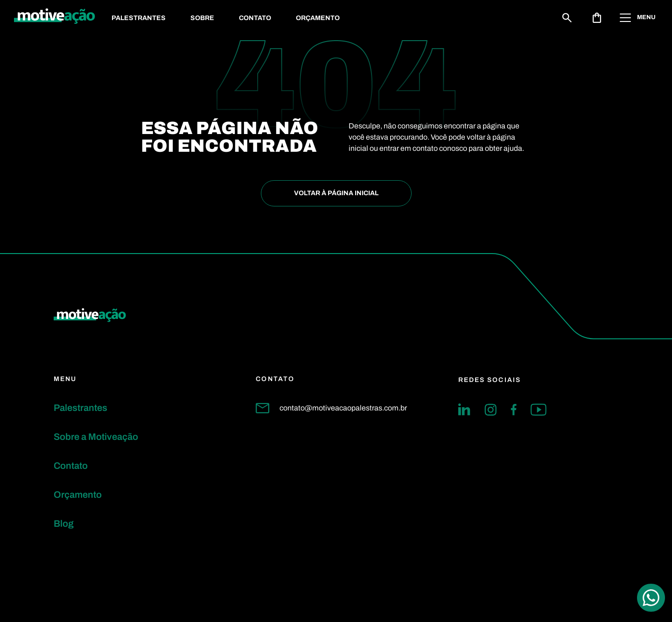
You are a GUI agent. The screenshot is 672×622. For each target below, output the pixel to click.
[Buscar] (567, 18)
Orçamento (318, 18)
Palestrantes (139, 18)
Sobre (202, 18)
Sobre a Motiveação (96, 437)
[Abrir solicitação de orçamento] (597, 18)
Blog (64, 523)
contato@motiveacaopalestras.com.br (331, 408)
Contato (255, 18)
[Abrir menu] (639, 18)
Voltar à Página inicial (336, 193)
